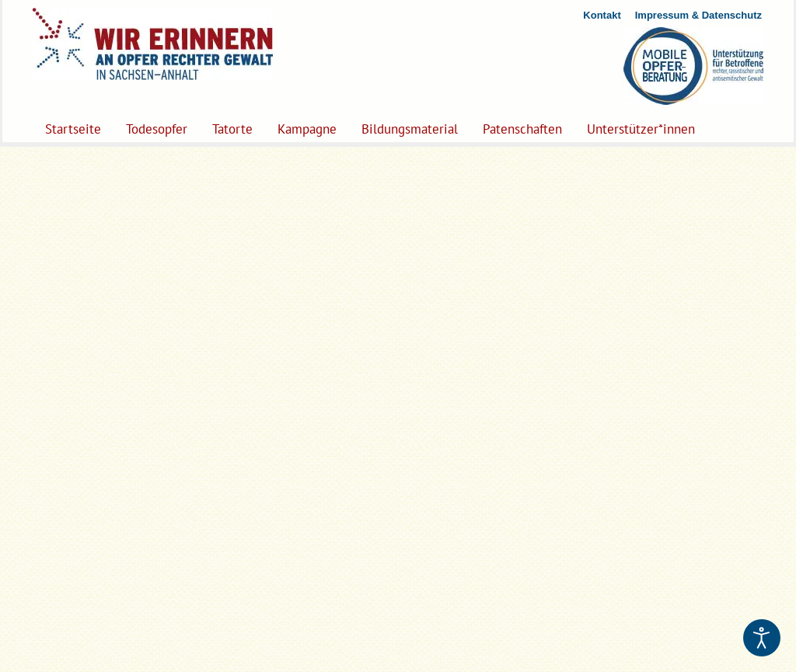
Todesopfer (157, 129)
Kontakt (602, 15)
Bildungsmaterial (410, 129)
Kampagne (307, 129)
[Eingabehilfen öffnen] (762, 638)
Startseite (73, 129)
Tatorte (232, 129)
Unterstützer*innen (641, 129)
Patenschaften (522, 129)
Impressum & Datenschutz (698, 15)
